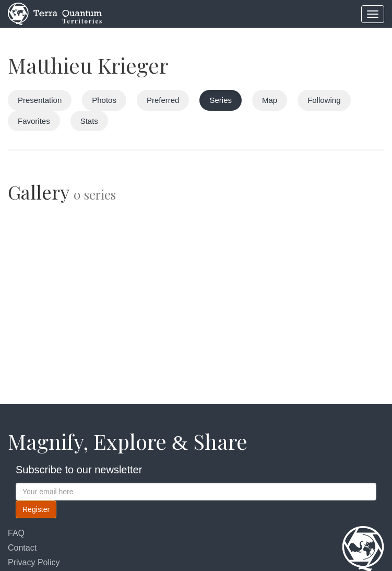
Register (36, 509)
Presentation (40, 100)
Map (270, 100)
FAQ (16, 533)
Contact (22, 548)
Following (324, 100)
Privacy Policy (34, 562)
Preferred (163, 100)
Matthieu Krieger (88, 65)
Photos (104, 100)
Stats (89, 121)
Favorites (34, 121)
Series (221, 100)
